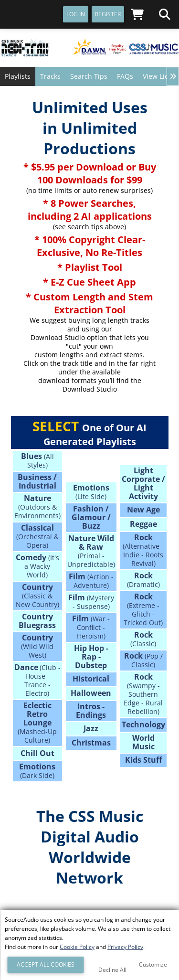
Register (108, 14)
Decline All (112, 970)
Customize (153, 964)
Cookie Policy (77, 947)
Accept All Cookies (46, 964)
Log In (76, 14)
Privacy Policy (125, 947)
